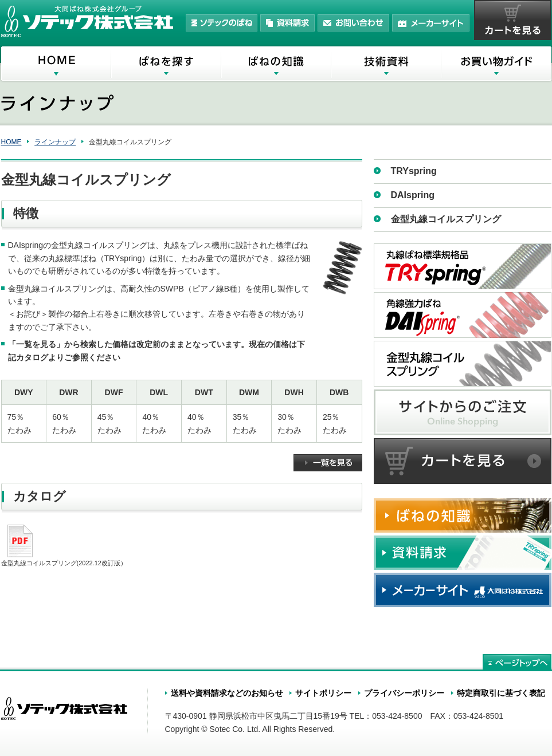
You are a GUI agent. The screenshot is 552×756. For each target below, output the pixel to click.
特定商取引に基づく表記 (501, 693)
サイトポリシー (323, 693)
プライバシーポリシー (404, 693)
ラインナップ (55, 142)
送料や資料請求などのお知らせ (227, 693)
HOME (11, 142)
